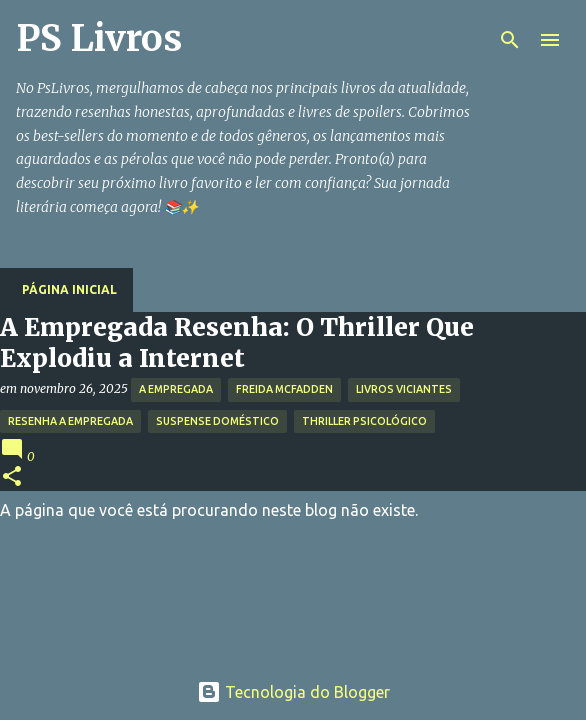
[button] (12, 477)
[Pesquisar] (510, 40)
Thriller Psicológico (364, 421)
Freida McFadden (284, 389)
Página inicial (69, 289)
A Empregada (176, 389)
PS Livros (99, 38)
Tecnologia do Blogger (293, 692)
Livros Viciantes (404, 389)
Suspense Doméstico (217, 421)
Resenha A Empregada (70, 421)
